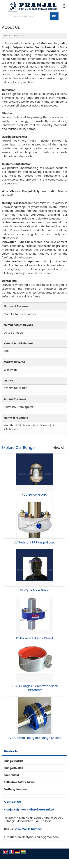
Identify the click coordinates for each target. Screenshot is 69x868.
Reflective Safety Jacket (20, 782)
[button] (28, 829)
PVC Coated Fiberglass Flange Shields (34, 738)
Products (11, 751)
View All (59, 448)
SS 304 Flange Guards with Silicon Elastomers (34, 688)
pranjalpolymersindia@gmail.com (37, 837)
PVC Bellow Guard (34, 495)
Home (7, 36)
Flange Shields (13, 768)
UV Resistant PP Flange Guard (34, 542)
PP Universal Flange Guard (34, 638)
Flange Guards (14, 761)
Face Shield (11, 775)
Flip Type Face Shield (34, 590)
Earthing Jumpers (16, 789)
